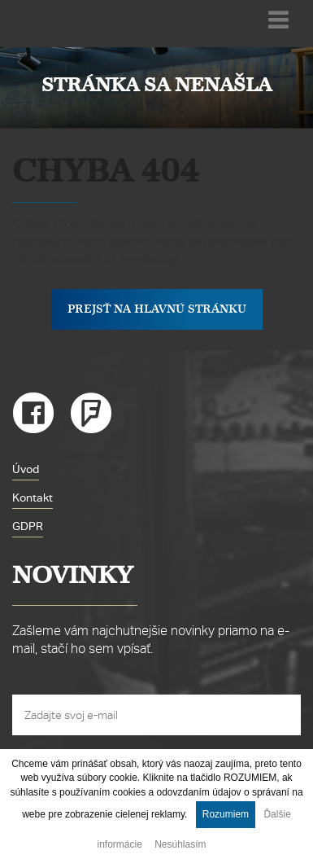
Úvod (26, 469)
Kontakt (33, 498)
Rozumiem (226, 814)
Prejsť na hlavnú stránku (157, 309)
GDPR (28, 526)
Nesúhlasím (180, 844)
